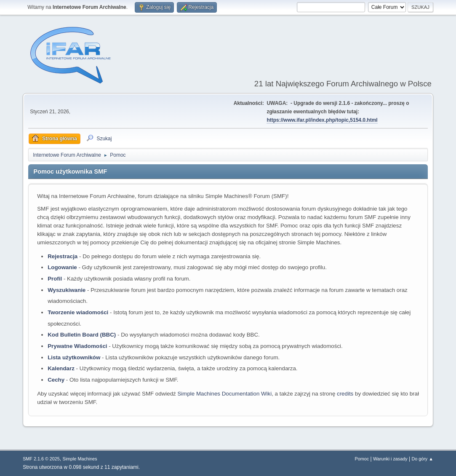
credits (345, 394)
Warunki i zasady (390, 459)
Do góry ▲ (422, 459)
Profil (55, 279)
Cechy (56, 380)
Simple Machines (80, 459)
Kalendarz (61, 368)
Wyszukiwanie (67, 290)
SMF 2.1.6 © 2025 (41, 459)
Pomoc (362, 459)
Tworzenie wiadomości (78, 312)
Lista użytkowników (74, 357)
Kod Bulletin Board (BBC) (82, 335)
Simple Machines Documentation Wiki (224, 394)
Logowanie (62, 267)
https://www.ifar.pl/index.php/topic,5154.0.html (322, 120)
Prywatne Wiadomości (77, 346)
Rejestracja (63, 256)
